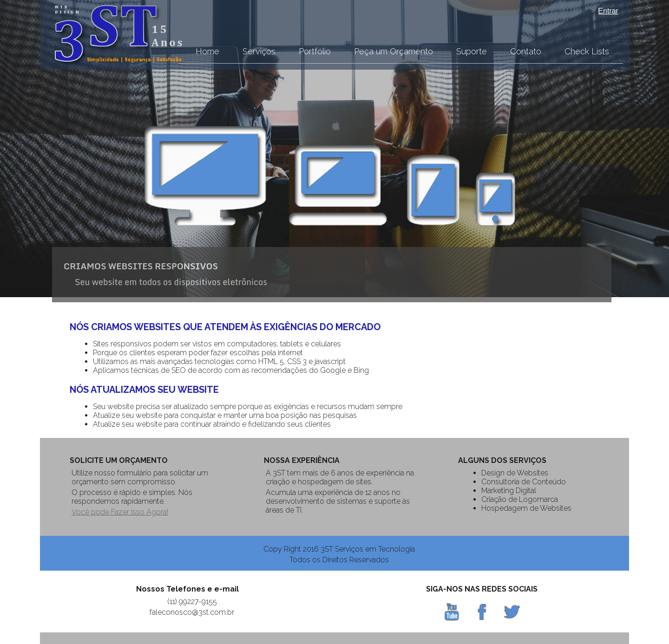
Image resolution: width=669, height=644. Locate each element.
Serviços (259, 51)
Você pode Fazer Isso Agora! (120, 512)
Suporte (472, 51)
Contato (526, 51)
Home (207, 51)
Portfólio (315, 51)
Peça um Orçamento (394, 51)
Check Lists (587, 51)
